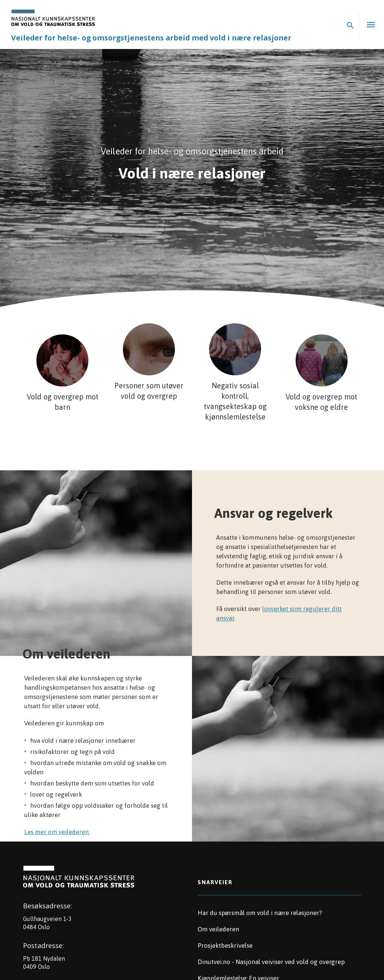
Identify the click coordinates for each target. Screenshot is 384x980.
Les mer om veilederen (57, 832)
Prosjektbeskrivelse (225, 945)
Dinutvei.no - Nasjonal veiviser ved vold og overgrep (271, 962)
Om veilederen (218, 929)
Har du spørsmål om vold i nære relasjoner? (260, 913)
